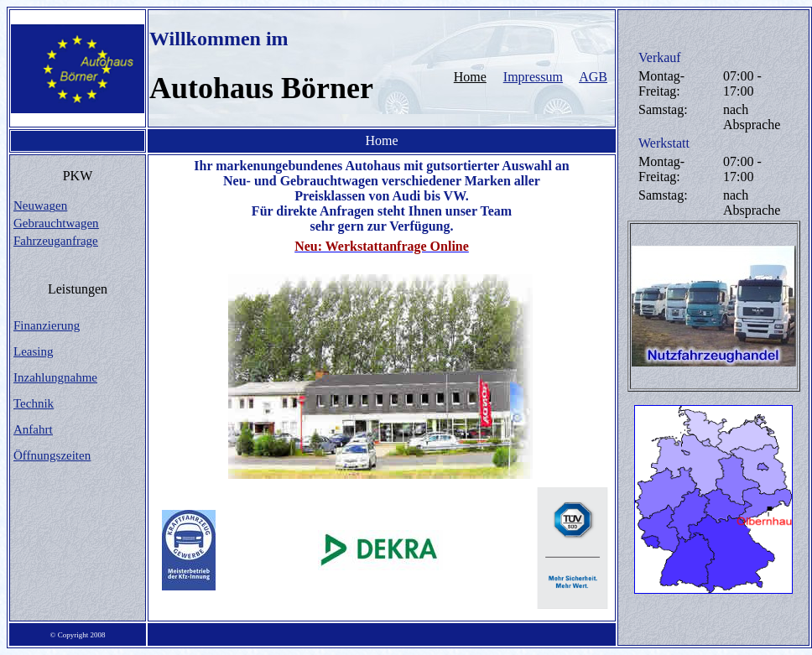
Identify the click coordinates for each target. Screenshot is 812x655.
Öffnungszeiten (52, 455)
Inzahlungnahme (55, 377)
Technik (34, 403)
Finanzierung (47, 325)
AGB (593, 77)
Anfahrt (33, 429)
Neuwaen (40, 205)
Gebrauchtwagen (56, 223)
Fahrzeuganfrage (56, 241)
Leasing (33, 351)
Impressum (533, 77)
